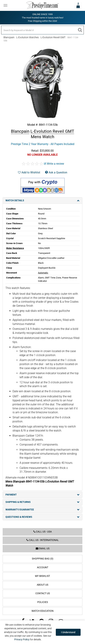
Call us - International (43, 540)
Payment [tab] (42, 495)
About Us (42, 585)
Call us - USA (43, 532)
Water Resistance (15, 248)
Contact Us (43, 593)
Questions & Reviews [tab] (42, 517)
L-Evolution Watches (28, 37)
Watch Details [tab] (42, 200)
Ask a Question (56, 172)
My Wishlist (42, 576)
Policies (43, 602)
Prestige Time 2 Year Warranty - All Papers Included (43, 144)
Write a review (54, 164)
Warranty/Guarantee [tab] (42, 510)
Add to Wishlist (29, 172)
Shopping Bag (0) (43, 559)
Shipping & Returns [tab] (42, 502)
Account (43, 567)
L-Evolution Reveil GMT (53, 37)
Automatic (43, 273)
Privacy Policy (22, 639)
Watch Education (42, 611)
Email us (43, 549)
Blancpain (9, 37)
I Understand (68, 632)
